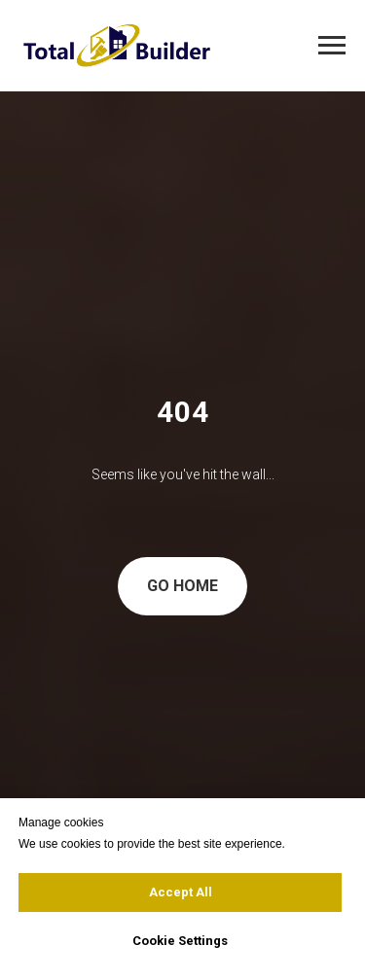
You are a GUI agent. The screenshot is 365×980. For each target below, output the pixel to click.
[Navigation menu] (332, 46)
